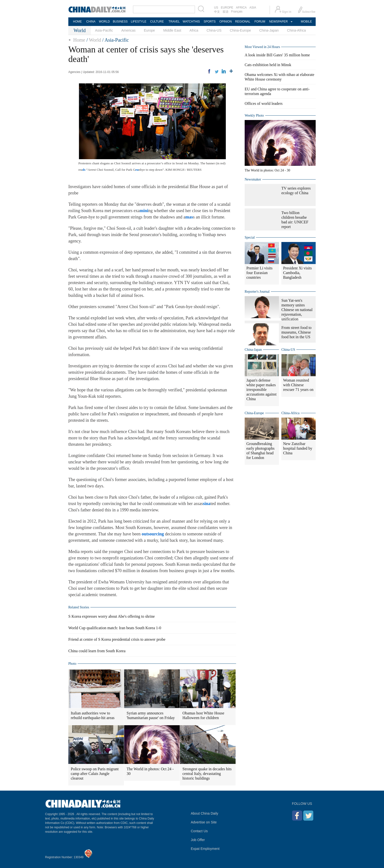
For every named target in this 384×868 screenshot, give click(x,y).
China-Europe (240, 30)
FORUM (260, 22)
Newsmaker (253, 179)
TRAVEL (174, 22)
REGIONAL (243, 22)
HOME (77, 22)
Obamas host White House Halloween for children (203, 715)
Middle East (172, 30)
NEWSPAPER (278, 22)
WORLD (104, 22)
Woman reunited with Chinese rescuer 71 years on (298, 385)
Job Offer (198, 840)
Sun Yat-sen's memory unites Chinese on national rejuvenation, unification (297, 310)
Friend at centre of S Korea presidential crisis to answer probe (117, 639)
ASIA (253, 8)
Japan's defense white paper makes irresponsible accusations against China (261, 390)
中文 (217, 12)
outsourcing (153, 534)
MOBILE (306, 22)
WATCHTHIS (191, 22)
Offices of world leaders (264, 103)
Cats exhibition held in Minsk (268, 65)
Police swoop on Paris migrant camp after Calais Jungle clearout (95, 774)
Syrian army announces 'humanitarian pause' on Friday (151, 715)
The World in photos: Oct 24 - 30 (150, 771)
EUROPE (227, 8)
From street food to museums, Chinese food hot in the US (296, 332)
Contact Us (199, 831)
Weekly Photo (254, 115)
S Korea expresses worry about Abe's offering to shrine (112, 616)
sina (207, 504)
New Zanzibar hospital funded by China (298, 448)
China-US (214, 30)
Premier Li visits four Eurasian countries (259, 273)
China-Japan (269, 30)
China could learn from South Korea (97, 651)
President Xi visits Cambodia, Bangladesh (297, 273)
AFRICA (241, 8)
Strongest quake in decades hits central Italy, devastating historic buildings (207, 774)
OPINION (226, 22)
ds (84, 170)
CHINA (91, 22)
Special (250, 237)
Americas (128, 30)
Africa (194, 30)
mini (144, 211)
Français (237, 12)
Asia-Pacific (104, 30)
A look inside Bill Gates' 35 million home (277, 55)
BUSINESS (120, 22)
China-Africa (296, 30)
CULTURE (157, 22)
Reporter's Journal (257, 292)
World (95, 40)
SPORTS (210, 22)
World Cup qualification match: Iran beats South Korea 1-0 (115, 628)
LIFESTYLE (138, 22)
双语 (226, 12)
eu (137, 170)
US (216, 8)
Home (79, 40)
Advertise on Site (204, 822)
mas (189, 217)
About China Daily (204, 813)
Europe (150, 30)
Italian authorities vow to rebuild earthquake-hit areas (93, 715)
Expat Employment (205, 849)
